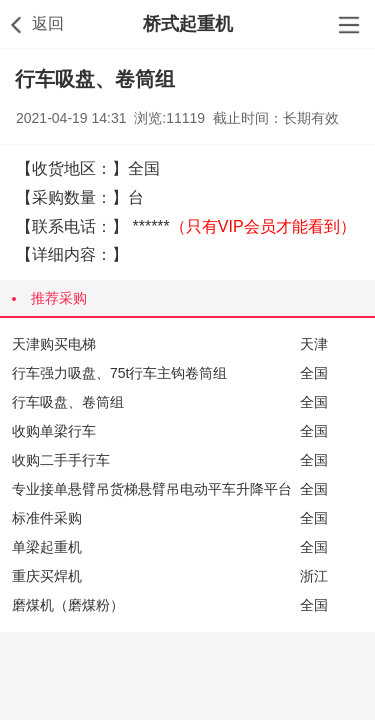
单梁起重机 (47, 547)
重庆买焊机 (47, 576)
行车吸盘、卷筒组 (68, 402)
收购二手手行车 (61, 460)
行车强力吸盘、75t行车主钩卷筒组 (119, 373)
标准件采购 (47, 518)
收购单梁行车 (54, 431)
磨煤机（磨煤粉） (68, 605)
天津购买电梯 (54, 344)
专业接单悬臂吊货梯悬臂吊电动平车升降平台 (152, 489)
